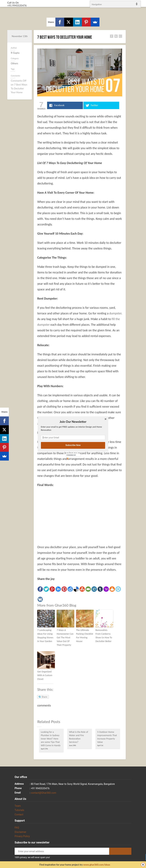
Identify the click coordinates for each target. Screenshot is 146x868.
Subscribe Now (73, 445)
